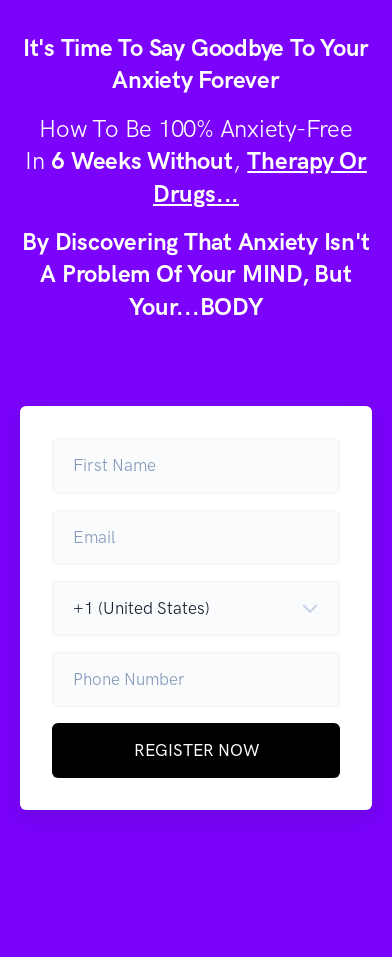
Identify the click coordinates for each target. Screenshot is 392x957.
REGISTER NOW (196, 750)
